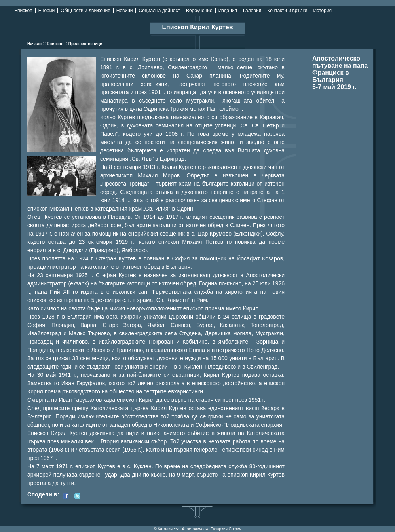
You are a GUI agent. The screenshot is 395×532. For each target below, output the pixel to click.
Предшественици (85, 44)
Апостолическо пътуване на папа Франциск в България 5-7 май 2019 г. (340, 73)
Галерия (252, 11)
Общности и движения (85, 11)
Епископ (23, 11)
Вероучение (199, 11)
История (322, 11)
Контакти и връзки (287, 11)
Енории (47, 11)
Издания (228, 11)
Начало (34, 44)
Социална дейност (159, 11)
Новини (125, 11)
